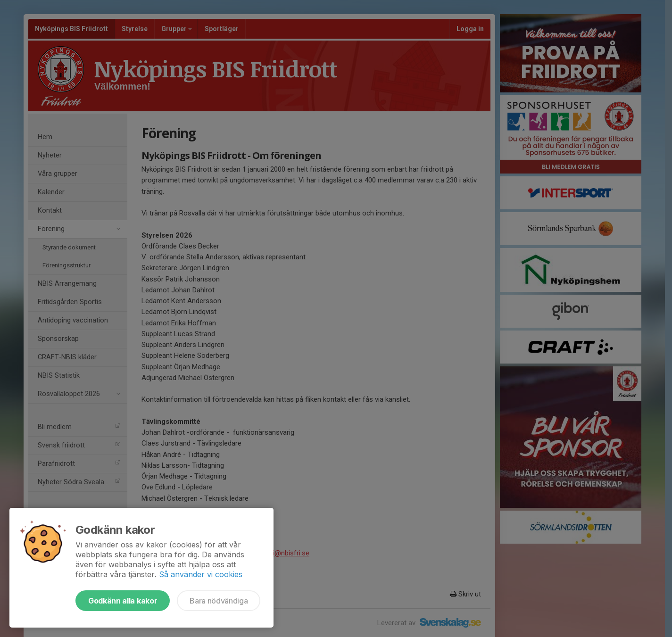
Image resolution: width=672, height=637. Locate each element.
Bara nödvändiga (219, 601)
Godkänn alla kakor (123, 601)
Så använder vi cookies (201, 574)
